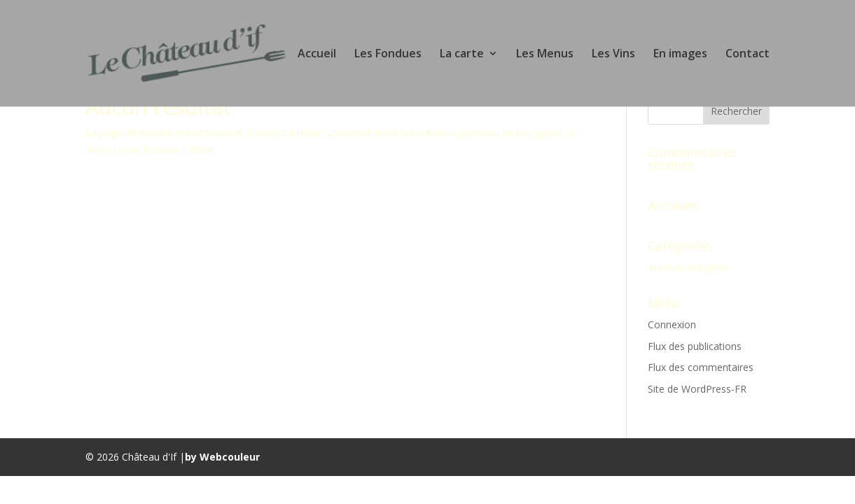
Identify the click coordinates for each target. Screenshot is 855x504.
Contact (748, 55)
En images (680, 55)
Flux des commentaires (701, 367)
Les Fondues (388, 55)
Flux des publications (695, 346)
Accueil (317, 55)
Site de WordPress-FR (697, 389)
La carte (462, 55)
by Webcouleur (222, 457)
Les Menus (545, 55)
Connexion (672, 324)
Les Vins (613, 55)
